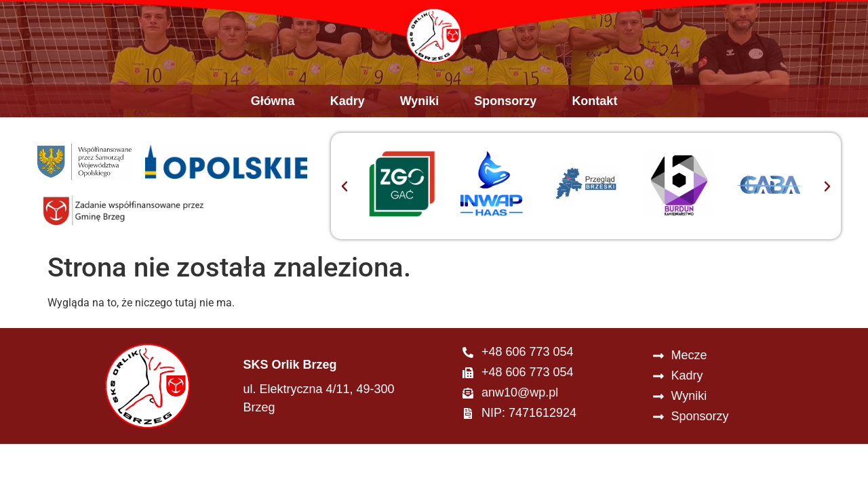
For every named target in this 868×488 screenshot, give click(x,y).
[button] (344, 196)
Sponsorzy (505, 111)
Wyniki (420, 111)
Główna (273, 111)
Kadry (348, 111)
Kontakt (594, 111)
